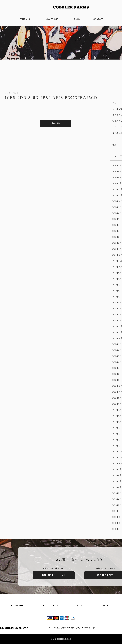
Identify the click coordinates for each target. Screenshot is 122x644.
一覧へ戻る (56, 123)
